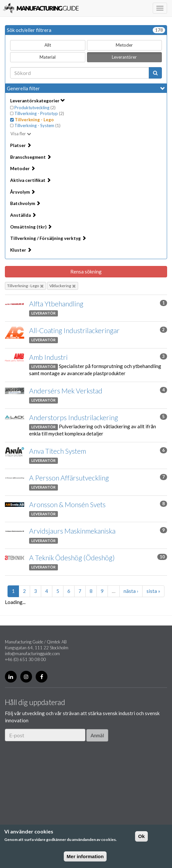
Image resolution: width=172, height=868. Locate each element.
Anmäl (97, 735)
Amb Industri (48, 357)
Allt (48, 45)
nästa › (131, 591)
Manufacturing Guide (41, 8)
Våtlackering (63, 286)
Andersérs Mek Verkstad (66, 391)
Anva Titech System (58, 451)
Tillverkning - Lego (26, 286)
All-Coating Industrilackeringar (74, 330)
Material (48, 57)
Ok (141, 836)
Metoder (124, 45)
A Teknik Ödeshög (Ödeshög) (72, 558)
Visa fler (18, 134)
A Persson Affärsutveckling (69, 478)
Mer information (85, 856)
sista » (153, 591)
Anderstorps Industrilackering (74, 417)
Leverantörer (124, 57)
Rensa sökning (86, 272)
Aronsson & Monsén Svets (67, 504)
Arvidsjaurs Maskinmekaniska (72, 531)
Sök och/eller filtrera (86, 30)
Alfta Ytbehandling (56, 304)
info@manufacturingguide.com (32, 654)
